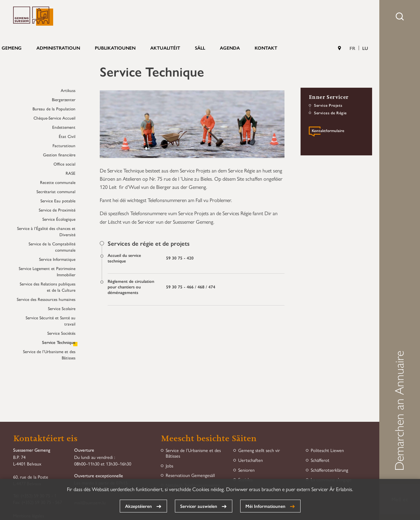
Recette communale (58, 182)
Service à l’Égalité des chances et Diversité (46, 231)
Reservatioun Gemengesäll (190, 475)
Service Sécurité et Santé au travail (51, 321)
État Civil (67, 136)
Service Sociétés (61, 333)
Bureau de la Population (54, 109)
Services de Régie (330, 113)
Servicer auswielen (199, 506)
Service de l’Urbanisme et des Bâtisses (49, 354)
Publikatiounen (115, 48)
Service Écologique (59, 219)
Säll (200, 48)
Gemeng (12, 48)
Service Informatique (57, 259)
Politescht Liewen (327, 450)
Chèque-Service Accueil (54, 118)
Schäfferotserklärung (329, 470)
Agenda (230, 48)
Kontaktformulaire (328, 131)
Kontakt (266, 48)
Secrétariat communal (56, 191)
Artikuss (68, 90)
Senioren (246, 470)
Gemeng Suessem (33, 16)
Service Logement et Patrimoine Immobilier (47, 271)
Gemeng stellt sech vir (259, 450)
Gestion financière (59, 155)
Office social (64, 164)
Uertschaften (251, 460)
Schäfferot (320, 460)
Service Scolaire (62, 308)
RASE (71, 173)
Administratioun (58, 48)
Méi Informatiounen (265, 506)
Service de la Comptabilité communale (52, 247)
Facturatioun (64, 145)
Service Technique (59, 342)
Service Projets (328, 105)
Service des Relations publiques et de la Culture (48, 287)
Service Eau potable (58, 201)
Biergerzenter (64, 99)
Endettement (64, 127)
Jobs (169, 466)
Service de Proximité (57, 210)
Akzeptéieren (138, 506)
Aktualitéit (165, 48)
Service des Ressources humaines (46, 299)
